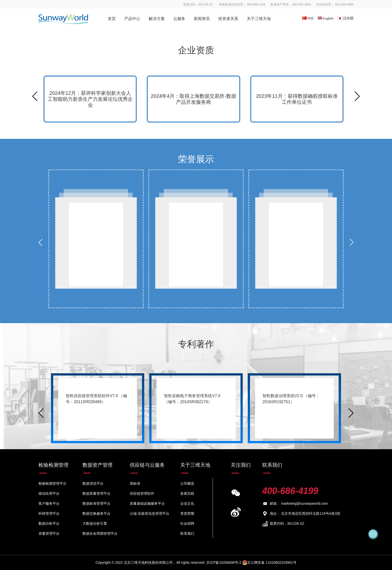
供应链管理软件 (142, 493)
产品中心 (132, 19)
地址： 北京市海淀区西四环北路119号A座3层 (301, 514)
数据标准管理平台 (96, 503)
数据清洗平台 (93, 483)
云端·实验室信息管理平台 (149, 513)
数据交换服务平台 (96, 513)
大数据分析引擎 (95, 523)
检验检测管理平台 (52, 483)
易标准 (135, 483)
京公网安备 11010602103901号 (269, 562)
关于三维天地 (259, 19)
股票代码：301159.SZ (283, 524)
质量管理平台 (49, 533)
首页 (112, 19)
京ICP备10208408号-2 (224, 562)
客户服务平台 (49, 503)
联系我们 (187, 533)
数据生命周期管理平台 (100, 533)
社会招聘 (187, 523)
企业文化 (187, 503)
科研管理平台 (49, 513)
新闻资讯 (202, 19)
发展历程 (187, 493)
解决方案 (157, 19)
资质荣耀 (187, 513)
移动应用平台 (49, 493)
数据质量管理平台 (96, 493)
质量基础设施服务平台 (147, 503)
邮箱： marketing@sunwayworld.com (295, 504)
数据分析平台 (49, 523)
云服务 (179, 19)
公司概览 (187, 483)
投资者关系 (228, 19)
